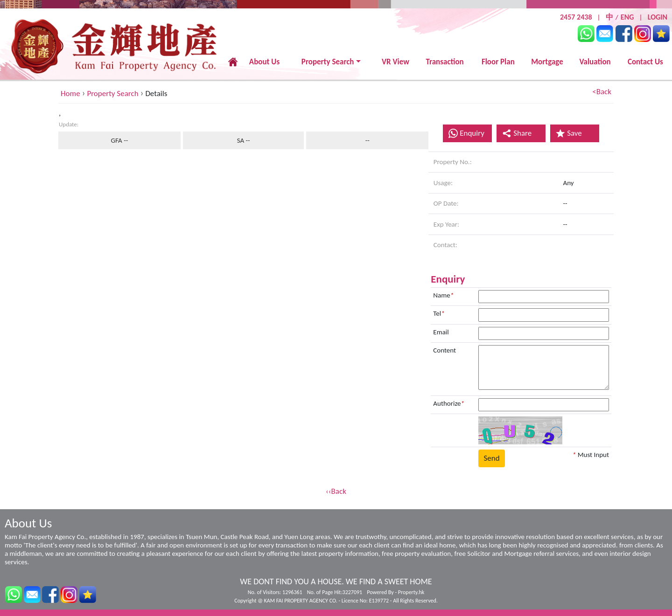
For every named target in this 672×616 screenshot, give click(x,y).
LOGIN (658, 17)
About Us (264, 62)
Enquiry (472, 133)
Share (517, 133)
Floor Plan (498, 62)
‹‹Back (336, 491)
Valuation (595, 62)
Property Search (328, 62)
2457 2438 (576, 17)
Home (70, 93)
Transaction (444, 62)
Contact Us (645, 62)
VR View (395, 62)
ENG (627, 17)
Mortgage (547, 62)
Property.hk (411, 592)
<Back (602, 92)
